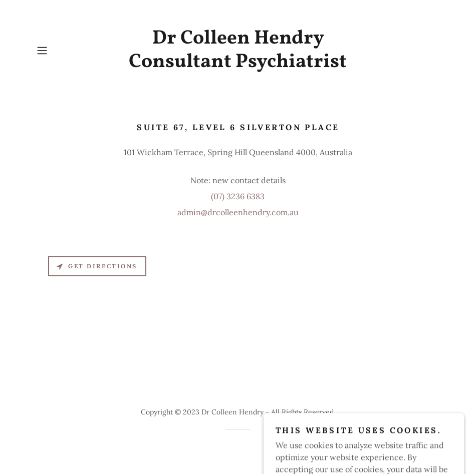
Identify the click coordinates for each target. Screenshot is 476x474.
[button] (63, 51)
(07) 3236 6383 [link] (238, 196)
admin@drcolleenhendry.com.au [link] (238, 212)
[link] (238, 64)
